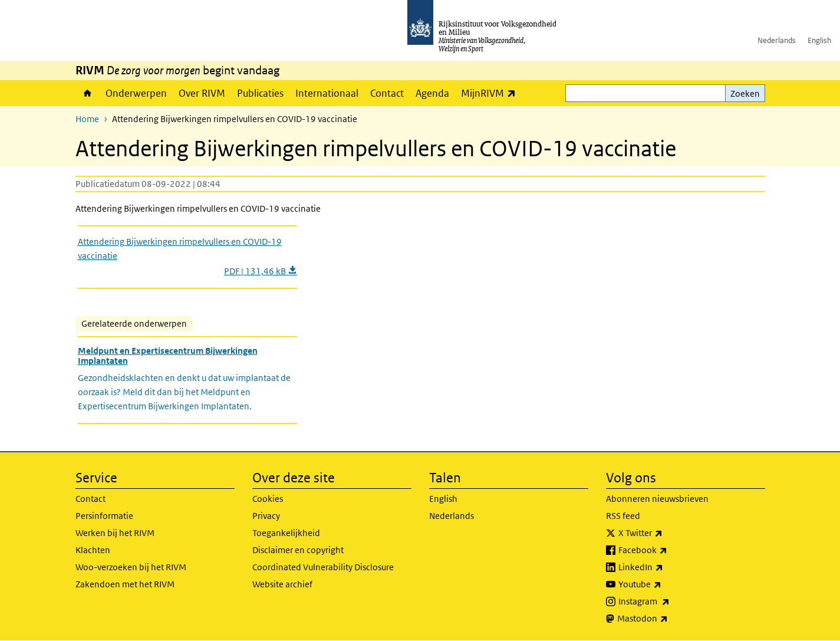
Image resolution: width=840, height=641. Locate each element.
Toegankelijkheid (286, 533)
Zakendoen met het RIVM (125, 584)
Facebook (669, 550)
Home (88, 93)
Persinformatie (104, 516)
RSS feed (623, 516)
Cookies (268, 499)
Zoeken (745, 93)
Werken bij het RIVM (115, 533)
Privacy (266, 516)
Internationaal (327, 93)
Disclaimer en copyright (298, 550)
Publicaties (260, 93)
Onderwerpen (136, 93)
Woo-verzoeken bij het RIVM (131, 567)
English (819, 40)
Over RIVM (202, 93)
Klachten (93, 550)
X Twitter (666, 533)
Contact (387, 93)
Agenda (432, 93)
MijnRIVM (491, 93)
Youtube (666, 584)
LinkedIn (667, 567)
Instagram (670, 601)
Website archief (282, 584)
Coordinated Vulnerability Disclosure (323, 567)
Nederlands (777, 40)
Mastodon (668, 619)
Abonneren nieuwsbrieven (657, 499)
